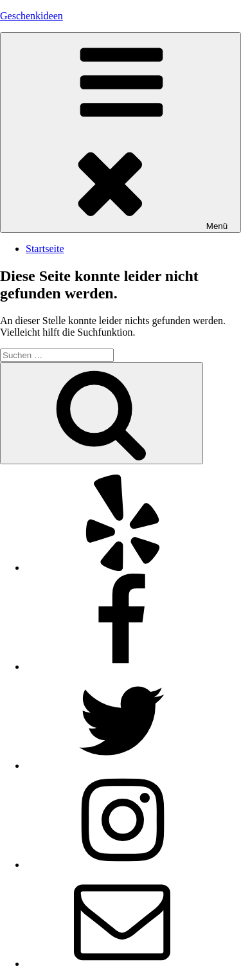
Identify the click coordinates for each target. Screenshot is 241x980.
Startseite (45, 249)
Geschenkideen (31, 16)
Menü (121, 132)
